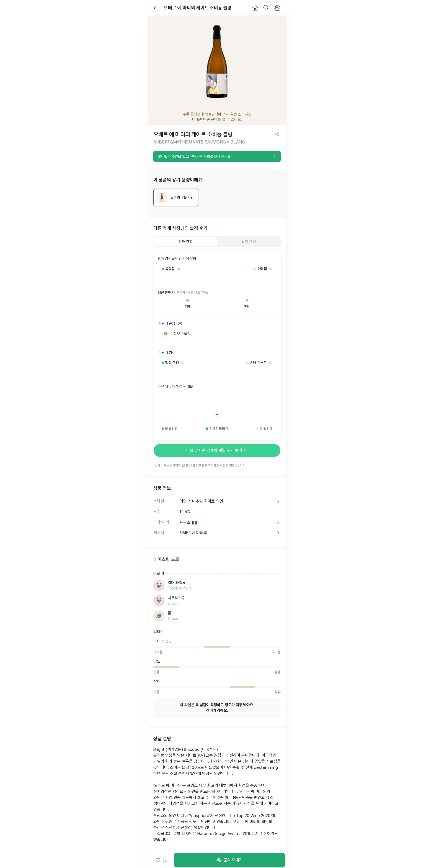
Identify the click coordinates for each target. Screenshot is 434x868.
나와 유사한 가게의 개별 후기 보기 (217, 450)
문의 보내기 (230, 860)
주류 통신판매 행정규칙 (200, 114)
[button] (161, 860)
